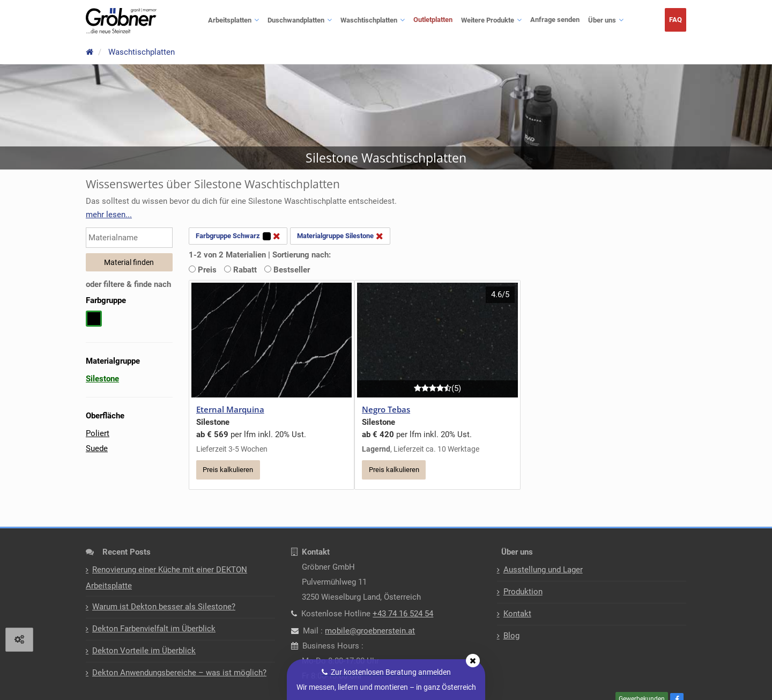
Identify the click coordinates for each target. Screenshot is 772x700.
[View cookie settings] (19, 640)
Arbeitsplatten (230, 20)
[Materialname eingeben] (129, 238)
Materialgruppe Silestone (340, 236)
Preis (203, 270)
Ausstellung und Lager (543, 572)
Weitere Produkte (488, 20)
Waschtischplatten (369, 20)
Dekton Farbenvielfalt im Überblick (154, 631)
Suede (97, 448)
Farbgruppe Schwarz (238, 236)
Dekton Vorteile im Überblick (144, 653)
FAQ (675, 20)
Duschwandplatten (296, 20)
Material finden (129, 262)
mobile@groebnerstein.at (370, 633)
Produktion (523, 594)
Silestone (102, 379)
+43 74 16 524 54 (403, 616)
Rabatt (240, 270)
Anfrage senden (555, 20)
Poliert (98, 433)
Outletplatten (433, 20)
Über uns (602, 20)
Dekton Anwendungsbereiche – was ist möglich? (179, 675)
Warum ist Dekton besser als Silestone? (164, 609)
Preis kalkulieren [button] (228, 471)
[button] (109, 215)
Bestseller (287, 270)
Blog (511, 638)
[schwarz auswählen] (94, 324)
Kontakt (517, 616)
